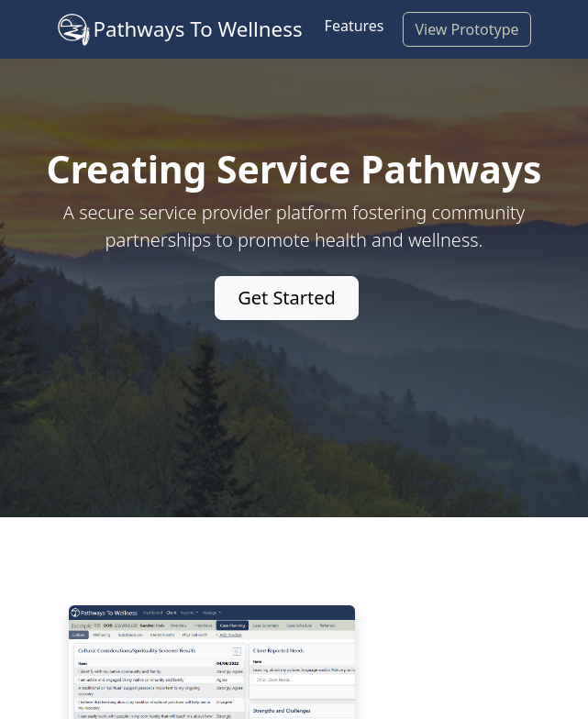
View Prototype (466, 29)
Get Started (287, 298)
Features (355, 26)
